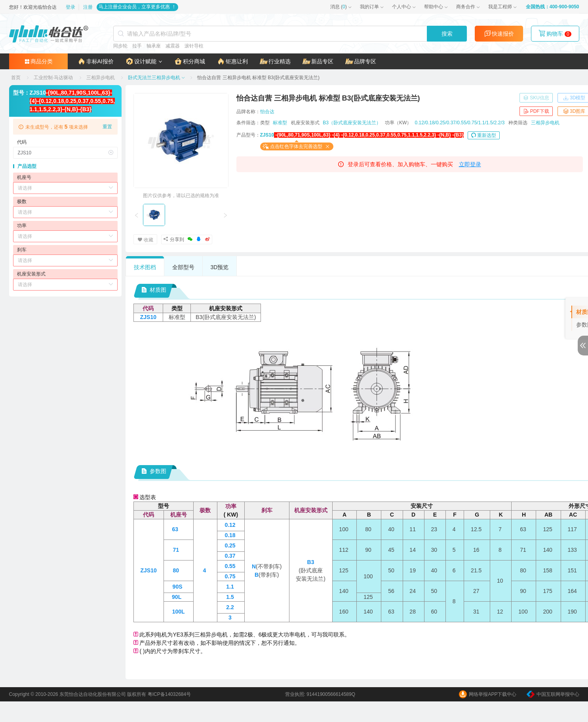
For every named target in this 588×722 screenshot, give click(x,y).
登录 (71, 7)
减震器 (173, 46)
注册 (88, 7)
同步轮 (120, 46)
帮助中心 (434, 7)
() (339, 7)
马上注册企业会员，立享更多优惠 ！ (137, 7)
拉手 (137, 46)
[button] (144, 61)
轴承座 (154, 46)
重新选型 (484, 135)
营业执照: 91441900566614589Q (320, 694)
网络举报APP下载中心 (488, 694)
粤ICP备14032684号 (169, 694)
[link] (16, 78)
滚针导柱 (194, 46)
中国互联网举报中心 (553, 694)
